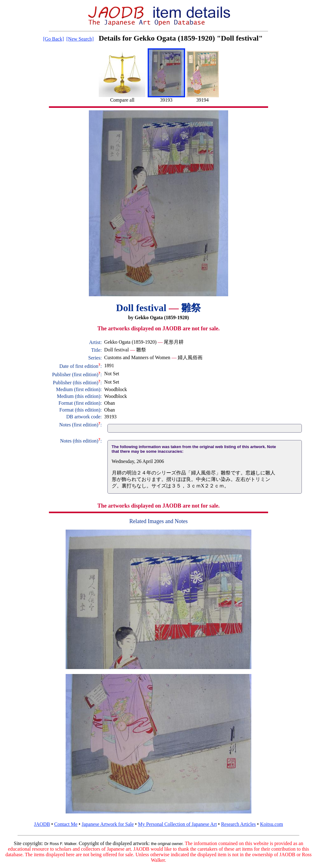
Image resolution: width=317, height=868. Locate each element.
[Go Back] (53, 39)
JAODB (42, 824)
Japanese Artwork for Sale (108, 824)
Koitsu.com (271, 824)
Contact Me (66, 824)
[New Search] (80, 39)
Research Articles (238, 824)
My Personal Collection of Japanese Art (178, 824)
